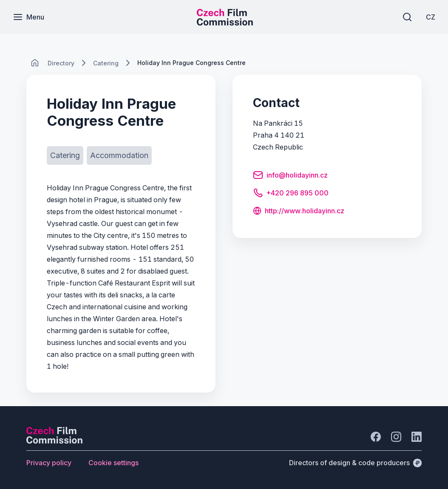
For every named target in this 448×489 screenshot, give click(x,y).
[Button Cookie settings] (113, 463)
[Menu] (28, 17)
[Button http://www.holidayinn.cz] (299, 212)
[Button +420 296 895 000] (291, 194)
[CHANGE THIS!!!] (35, 63)
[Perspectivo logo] (54, 441)
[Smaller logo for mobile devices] (225, 23)
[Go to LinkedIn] (417, 437)
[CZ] (431, 17)
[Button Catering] (65, 155)
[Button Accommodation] (119, 155)
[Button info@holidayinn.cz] (290, 176)
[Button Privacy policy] (49, 463)
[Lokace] (61, 63)
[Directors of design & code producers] (355, 463)
